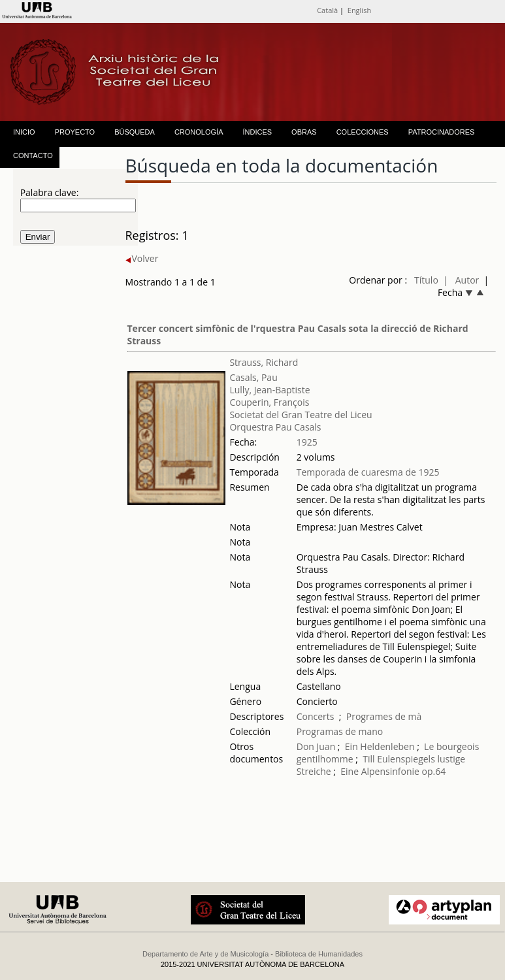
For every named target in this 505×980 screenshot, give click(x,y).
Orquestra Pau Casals (275, 427)
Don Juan (316, 746)
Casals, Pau (253, 377)
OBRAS (304, 132)
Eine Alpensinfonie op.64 (393, 771)
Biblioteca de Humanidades (319, 954)
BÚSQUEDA (135, 132)
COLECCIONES (363, 132)
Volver (142, 258)
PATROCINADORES (442, 132)
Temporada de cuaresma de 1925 (368, 472)
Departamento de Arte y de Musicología (205, 954)
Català (327, 10)
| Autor (461, 280)
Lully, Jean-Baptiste (269, 390)
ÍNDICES (257, 132)
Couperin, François (269, 402)
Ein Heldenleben (380, 746)
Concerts (316, 716)
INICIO (24, 132)
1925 (307, 442)
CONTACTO (33, 155)
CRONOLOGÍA (199, 132)
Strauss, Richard (264, 362)
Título (426, 280)
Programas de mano (340, 731)
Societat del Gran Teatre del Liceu (301, 415)
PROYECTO (75, 132)
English (359, 10)
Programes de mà (384, 716)
